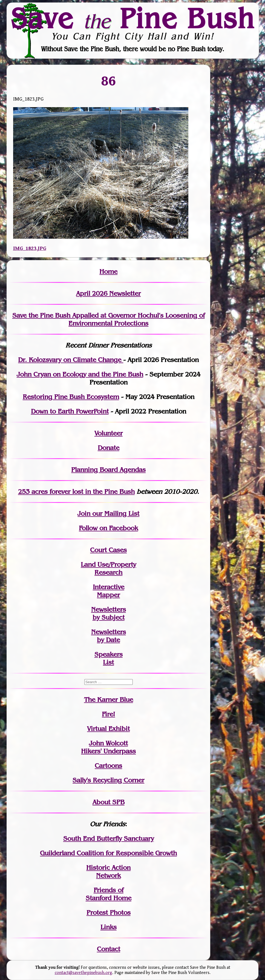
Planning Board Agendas (108, 470)
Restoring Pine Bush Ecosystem (71, 397)
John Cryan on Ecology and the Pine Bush (80, 374)
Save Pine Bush (133, 18)
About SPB (109, 802)
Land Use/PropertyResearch (108, 568)
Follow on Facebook (108, 528)
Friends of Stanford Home (109, 894)
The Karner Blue (109, 700)
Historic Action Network (108, 871)
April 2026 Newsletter (108, 293)
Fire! (108, 714)
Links (109, 927)
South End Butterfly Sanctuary (109, 838)
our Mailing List (115, 513)
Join (84, 513)
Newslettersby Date (109, 636)
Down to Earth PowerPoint (70, 411)
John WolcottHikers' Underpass (108, 747)
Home (108, 271)
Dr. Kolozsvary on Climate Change (71, 360)
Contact (109, 949)
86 (108, 81)
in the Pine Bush (96, 492)
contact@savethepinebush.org (83, 973)
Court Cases (108, 550)
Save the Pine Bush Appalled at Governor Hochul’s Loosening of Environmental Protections (109, 319)
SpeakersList (109, 658)
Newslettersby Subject (109, 613)
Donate (109, 448)
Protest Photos (109, 912)
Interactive (109, 587)
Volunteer (109, 433)
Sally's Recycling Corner (108, 780)
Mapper (108, 595)
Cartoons (108, 766)
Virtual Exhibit (108, 729)
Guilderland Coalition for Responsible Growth (108, 853)
